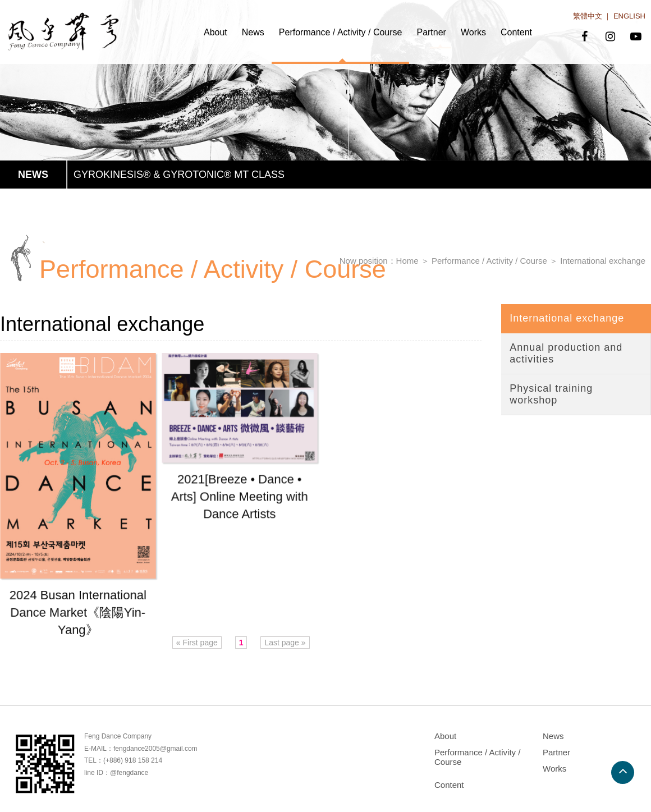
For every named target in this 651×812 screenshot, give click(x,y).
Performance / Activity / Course (341, 32)
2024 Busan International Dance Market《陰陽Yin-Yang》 (78, 612)
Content (516, 32)
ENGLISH (629, 16)
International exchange (603, 261)
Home (407, 261)
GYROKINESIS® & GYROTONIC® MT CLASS (179, 175)
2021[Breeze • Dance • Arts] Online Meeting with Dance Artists (239, 497)
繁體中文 (588, 16)
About (216, 32)
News (253, 32)
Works (473, 32)
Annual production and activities (566, 353)
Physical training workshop (551, 394)
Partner (431, 32)
